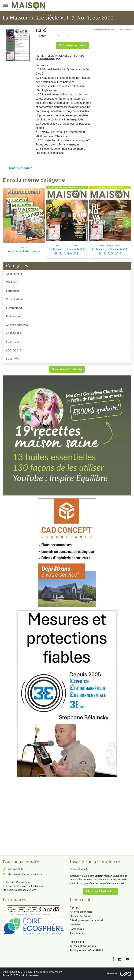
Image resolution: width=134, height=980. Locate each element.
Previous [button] (7, 222)
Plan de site (77, 942)
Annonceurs (77, 933)
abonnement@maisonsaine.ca (25, 875)
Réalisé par (112, 974)
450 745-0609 (16, 869)
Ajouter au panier (73, 45)
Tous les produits (19, 168)
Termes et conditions (83, 946)
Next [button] (127, 222)
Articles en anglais (81, 912)
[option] (24, 223)
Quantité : (42, 36)
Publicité (75, 925)
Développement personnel (86, 920)
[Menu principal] (5, 5)
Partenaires (77, 929)
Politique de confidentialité (86, 950)
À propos (75, 907)
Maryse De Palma (80, 916)
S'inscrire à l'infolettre (67, 369)
